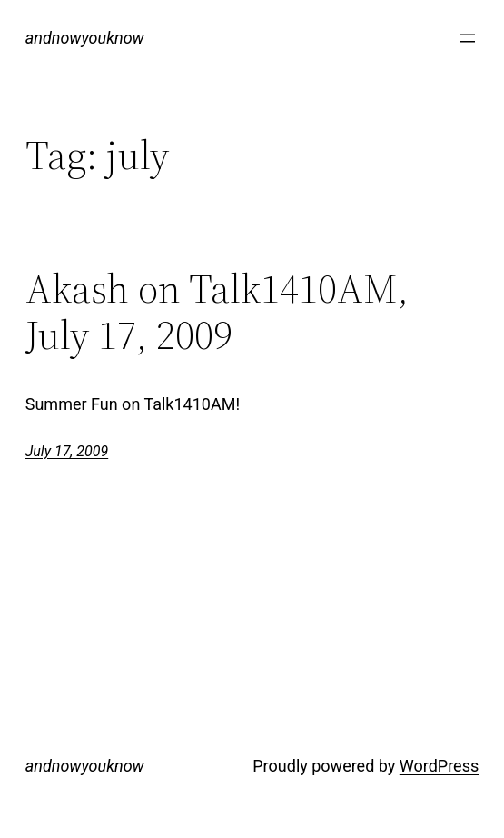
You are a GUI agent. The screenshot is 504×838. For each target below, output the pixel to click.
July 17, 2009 (67, 451)
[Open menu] (468, 38)
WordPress (439, 766)
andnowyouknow (85, 38)
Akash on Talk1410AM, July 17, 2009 (217, 312)
